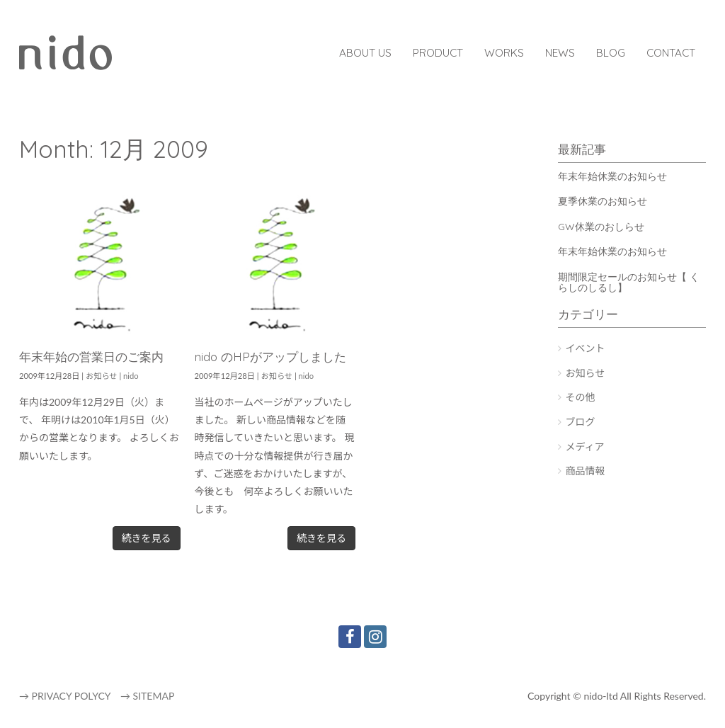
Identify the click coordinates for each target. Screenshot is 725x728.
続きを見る (147, 538)
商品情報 (586, 471)
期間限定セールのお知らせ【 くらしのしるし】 (629, 282)
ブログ (581, 422)
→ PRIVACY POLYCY (65, 696)
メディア (585, 447)
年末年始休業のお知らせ (612, 176)
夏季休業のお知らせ (603, 201)
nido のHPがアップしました (270, 357)
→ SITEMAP (147, 696)
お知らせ (102, 376)
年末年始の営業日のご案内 (91, 357)
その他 (581, 397)
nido (131, 376)
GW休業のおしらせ (601, 227)
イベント (586, 348)
